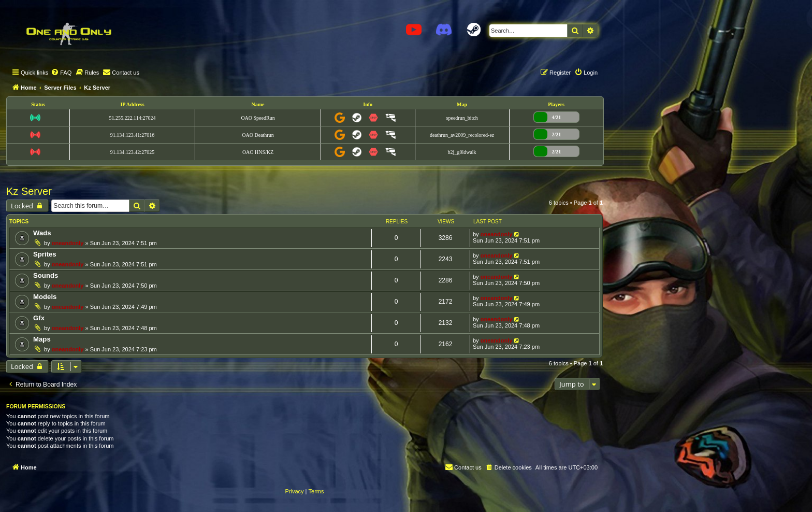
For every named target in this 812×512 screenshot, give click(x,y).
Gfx (39, 318)
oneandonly (68, 243)
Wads (42, 233)
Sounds (46, 275)
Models (45, 297)
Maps (42, 339)
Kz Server (29, 191)
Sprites (45, 254)
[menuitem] (61, 73)
